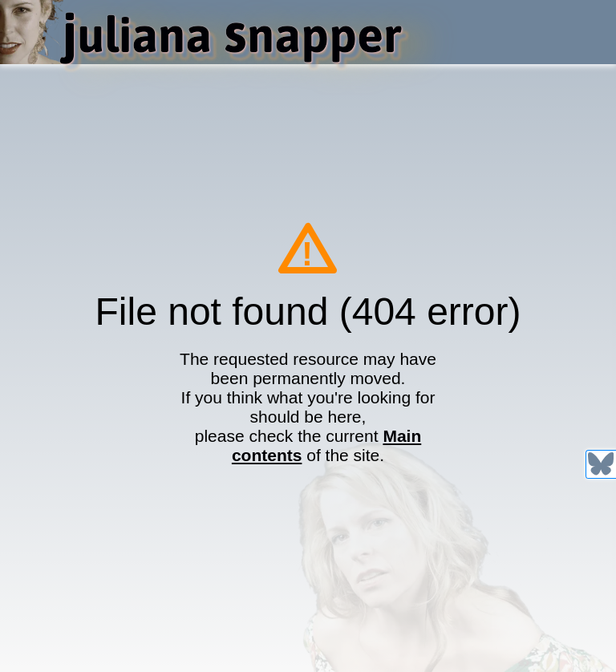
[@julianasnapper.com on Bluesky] (601, 464)
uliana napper (231, 34)
